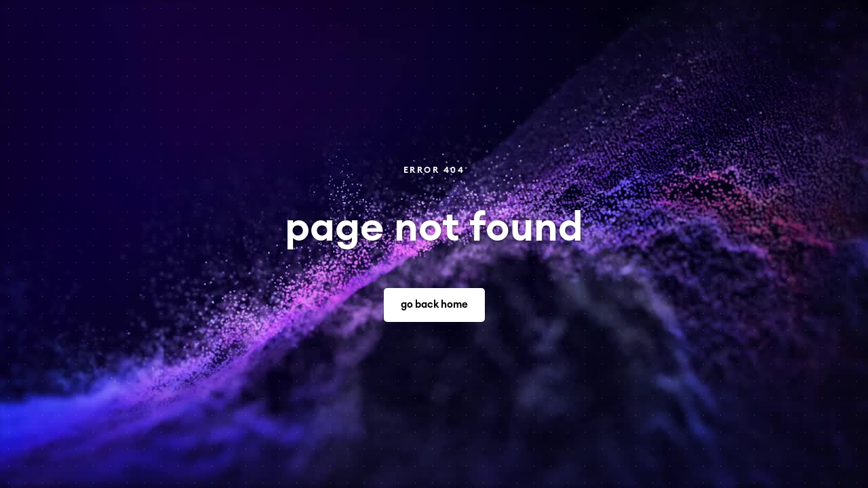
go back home (434, 305)
